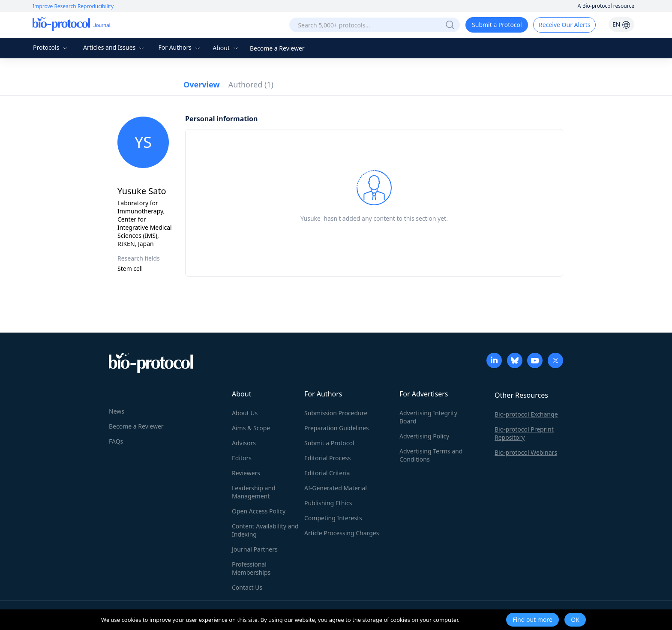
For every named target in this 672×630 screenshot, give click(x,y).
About (226, 48)
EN (621, 24)
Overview (202, 84)
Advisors (244, 443)
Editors (242, 458)
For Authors (180, 47)
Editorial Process (328, 458)
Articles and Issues (114, 47)
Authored (251, 84)
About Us (245, 413)
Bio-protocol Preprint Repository (524, 433)
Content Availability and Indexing (265, 530)
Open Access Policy (259, 511)
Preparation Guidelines (337, 428)
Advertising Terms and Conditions (431, 455)
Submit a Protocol (497, 25)
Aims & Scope (251, 428)
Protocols (51, 47)
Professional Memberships (251, 568)
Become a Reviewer (277, 48)
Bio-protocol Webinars (526, 452)
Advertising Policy (424, 436)
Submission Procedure (336, 413)
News (117, 411)
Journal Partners (255, 549)
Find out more (532, 619)
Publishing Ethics (328, 503)
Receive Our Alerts (564, 25)
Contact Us (247, 587)
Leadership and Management (254, 492)
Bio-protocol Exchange (526, 414)
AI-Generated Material (336, 488)
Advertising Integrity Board (428, 417)
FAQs (116, 441)
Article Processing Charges (342, 533)
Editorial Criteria (327, 473)
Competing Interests (333, 518)
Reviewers (246, 473)
